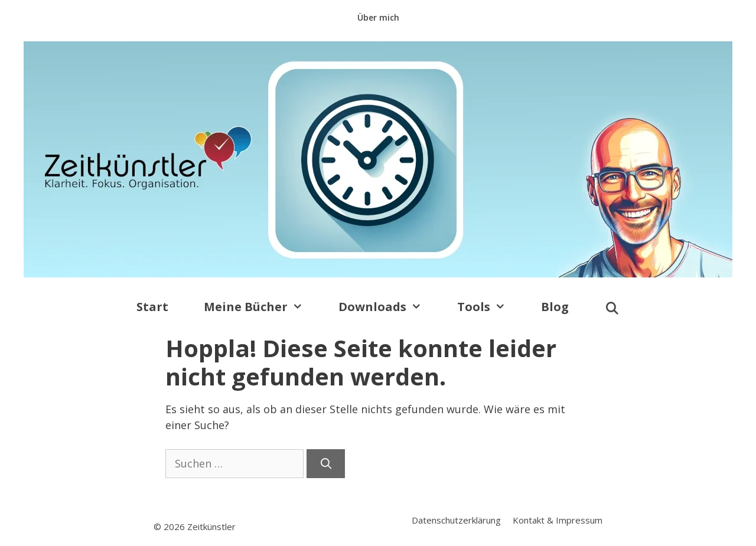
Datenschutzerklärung (456, 520)
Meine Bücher (262, 307)
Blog (555, 307)
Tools (490, 307)
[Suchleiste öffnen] (612, 309)
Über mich (378, 17)
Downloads (389, 307)
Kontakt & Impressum (558, 520)
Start (152, 307)
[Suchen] (326, 464)
